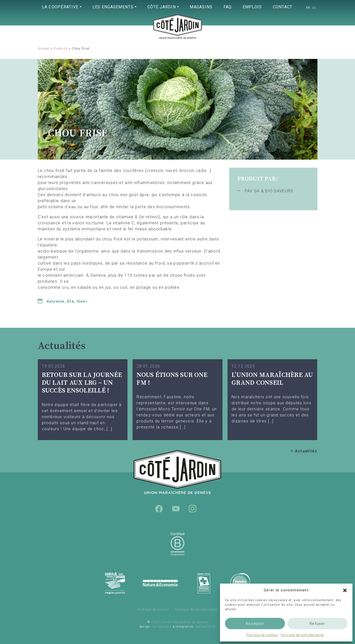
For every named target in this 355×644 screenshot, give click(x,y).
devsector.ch (206, 627)
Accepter (255, 624)
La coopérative (60, 7)
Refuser (317, 624)
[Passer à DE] (314, 8)
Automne (56, 301)
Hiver (82, 301)
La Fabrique (162, 627)
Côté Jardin (162, 7)
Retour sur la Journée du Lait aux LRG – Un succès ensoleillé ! (82, 383)
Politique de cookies (262, 635)
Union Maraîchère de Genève (178, 37)
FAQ (228, 7)
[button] (345, 590)
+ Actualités (304, 451)
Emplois (252, 7)
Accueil (44, 48)
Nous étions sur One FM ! (172, 379)
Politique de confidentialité (302, 635)
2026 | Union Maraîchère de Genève (180, 622)
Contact (283, 7)
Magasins (201, 7)
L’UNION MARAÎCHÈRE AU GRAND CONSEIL (272, 379)
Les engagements (113, 7)
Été (71, 301)
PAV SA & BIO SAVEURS (269, 191)
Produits (61, 48)
